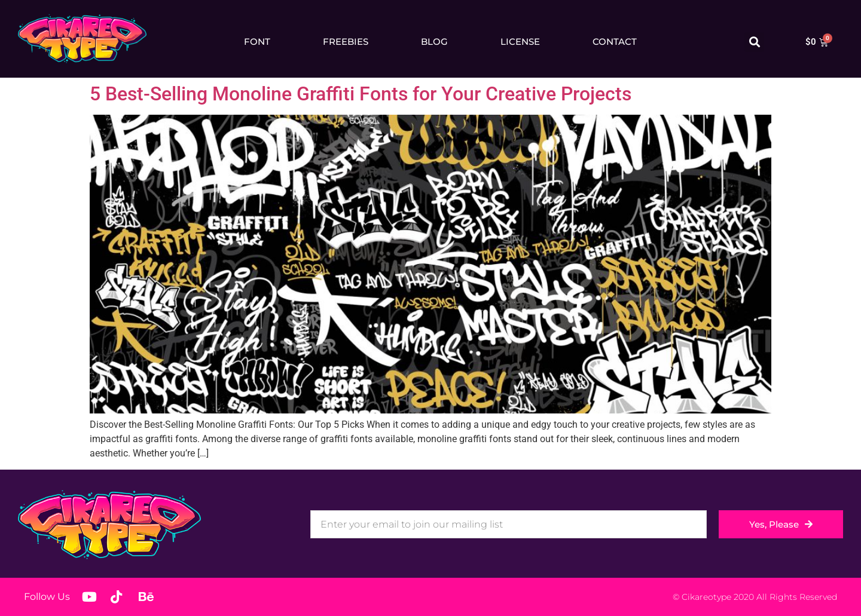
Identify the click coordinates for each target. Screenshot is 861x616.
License (520, 42)
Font (257, 42)
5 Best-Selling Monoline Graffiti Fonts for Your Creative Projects (361, 94)
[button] (754, 42)
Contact (615, 42)
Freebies (346, 42)
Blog (434, 42)
